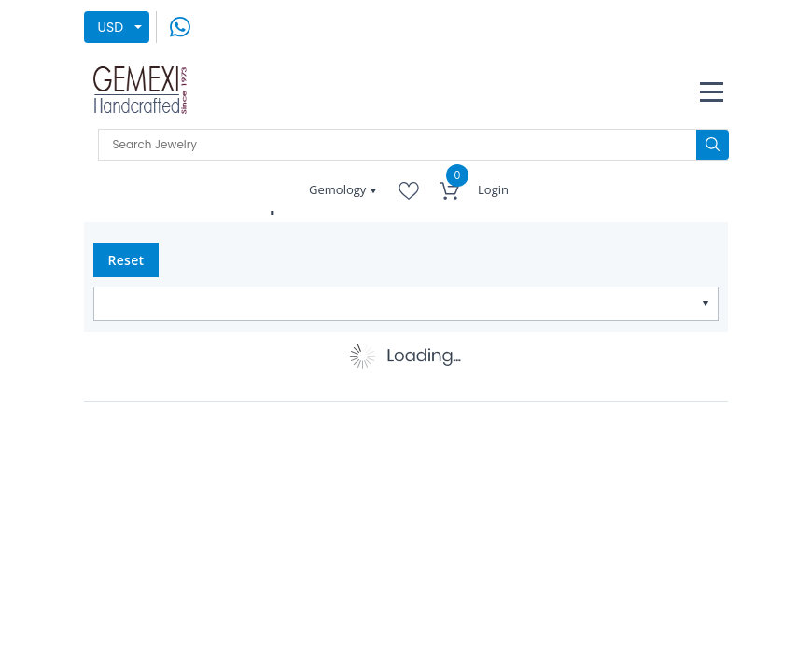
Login (493, 189)
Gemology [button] (339, 189)
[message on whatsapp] (180, 26)
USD (111, 27)
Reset (126, 260)
